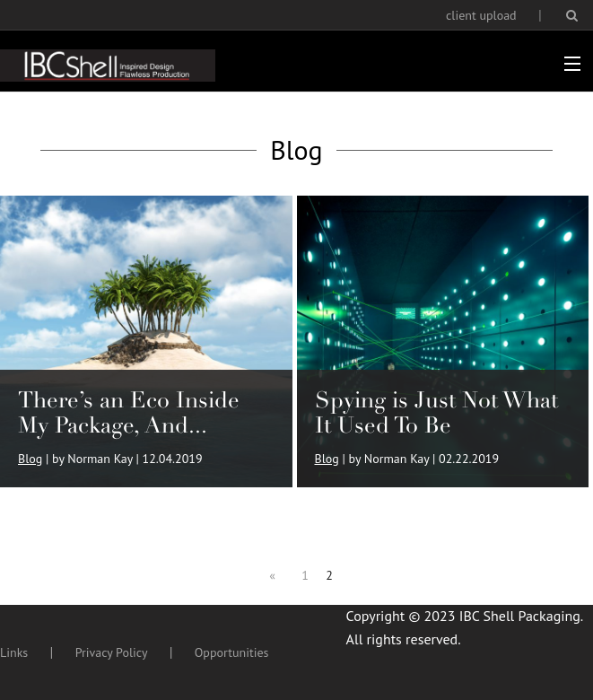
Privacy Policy (112, 652)
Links (14, 652)
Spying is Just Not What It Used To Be (436, 412)
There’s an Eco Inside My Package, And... (129, 412)
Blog (30, 459)
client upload (481, 15)
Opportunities (232, 652)
